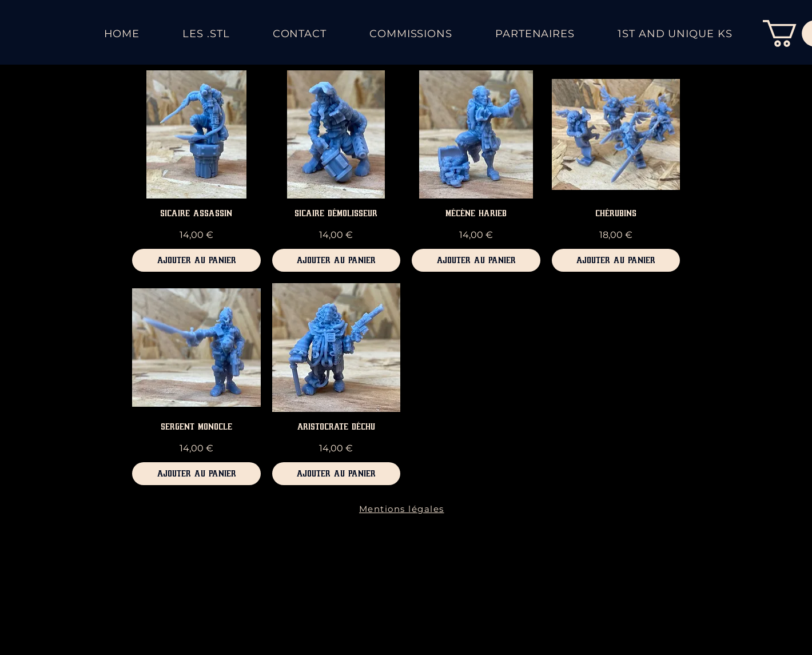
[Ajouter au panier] (196, 260)
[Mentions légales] (403, 509)
